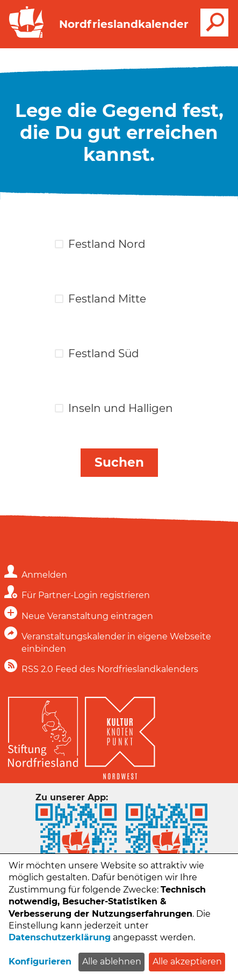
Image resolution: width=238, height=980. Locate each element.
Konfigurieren (40, 961)
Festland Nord (107, 244)
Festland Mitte (107, 299)
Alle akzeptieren (187, 961)
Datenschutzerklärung (60, 937)
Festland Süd (104, 353)
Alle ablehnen (112, 961)
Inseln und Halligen (121, 408)
